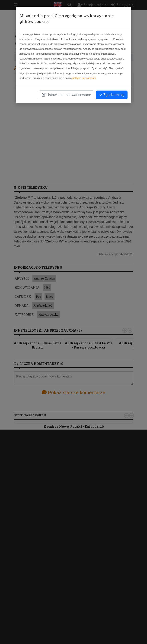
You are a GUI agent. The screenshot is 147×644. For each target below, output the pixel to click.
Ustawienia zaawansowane (66, 95)
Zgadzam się (112, 95)
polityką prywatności (84, 78)
